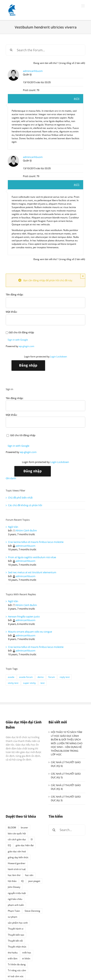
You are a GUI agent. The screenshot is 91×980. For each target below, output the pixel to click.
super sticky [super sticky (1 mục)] (29, 683)
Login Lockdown (58, 357)
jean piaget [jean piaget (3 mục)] (34, 881)
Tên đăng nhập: (15, 294)
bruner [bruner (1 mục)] (24, 827)
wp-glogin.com (26, 346)
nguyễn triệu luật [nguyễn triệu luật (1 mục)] (17, 893)
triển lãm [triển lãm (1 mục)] (13, 958)
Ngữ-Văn (13, 527)
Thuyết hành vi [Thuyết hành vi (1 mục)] (16, 929)
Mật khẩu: (11, 312)
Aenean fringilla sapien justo (24, 616)
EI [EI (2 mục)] (32, 839)
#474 (77, 99)
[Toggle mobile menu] (83, 6)
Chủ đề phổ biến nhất (20, 498)
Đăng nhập (28, 365)
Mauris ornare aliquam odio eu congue (30, 632)
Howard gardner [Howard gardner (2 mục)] (17, 863)
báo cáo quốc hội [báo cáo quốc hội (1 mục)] (17, 833)
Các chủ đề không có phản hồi (25, 505)
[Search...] (67, 830)
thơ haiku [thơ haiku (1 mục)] (13, 952)
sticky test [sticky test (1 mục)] (13, 683)
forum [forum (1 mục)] (52, 677)
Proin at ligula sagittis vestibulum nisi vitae (32, 557)
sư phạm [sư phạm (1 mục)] (13, 917)
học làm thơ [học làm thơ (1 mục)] (14, 875)
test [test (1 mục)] (43, 683)
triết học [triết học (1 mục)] (27, 952)
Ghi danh (11, 478)
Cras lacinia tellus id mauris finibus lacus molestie (36, 542)
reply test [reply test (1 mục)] (65, 677)
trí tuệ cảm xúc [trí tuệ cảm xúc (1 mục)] (16, 976)
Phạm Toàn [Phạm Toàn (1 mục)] (14, 911)
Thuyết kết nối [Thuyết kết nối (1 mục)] (15, 941)
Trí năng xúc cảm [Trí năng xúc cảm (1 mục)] (17, 970)
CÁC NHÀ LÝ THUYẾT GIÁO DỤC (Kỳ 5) (66, 776)
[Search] (11, 50)
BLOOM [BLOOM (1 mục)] (12, 827)
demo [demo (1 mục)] (41, 677)
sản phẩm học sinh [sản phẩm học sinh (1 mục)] (18, 923)
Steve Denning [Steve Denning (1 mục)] (32, 911)
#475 (77, 185)
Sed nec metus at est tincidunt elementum (32, 572)
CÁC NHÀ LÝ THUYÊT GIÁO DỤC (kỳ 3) (66, 799)
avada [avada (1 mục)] (11, 677)
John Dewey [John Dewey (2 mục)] (14, 887)
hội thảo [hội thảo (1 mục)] (12, 881)
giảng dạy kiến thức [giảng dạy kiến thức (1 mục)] (18, 857)
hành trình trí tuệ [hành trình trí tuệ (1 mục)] (17, 869)
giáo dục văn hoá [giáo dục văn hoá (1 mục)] (17, 851)
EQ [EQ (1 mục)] (9, 845)
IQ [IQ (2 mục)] (22, 881)
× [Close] (83, 276)
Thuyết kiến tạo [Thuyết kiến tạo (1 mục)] (16, 935)
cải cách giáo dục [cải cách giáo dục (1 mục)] (17, 839)
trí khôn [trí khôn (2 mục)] (26, 958)
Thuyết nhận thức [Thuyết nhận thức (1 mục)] (17, 947)
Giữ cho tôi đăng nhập (21, 332)
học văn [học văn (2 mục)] (29, 875)
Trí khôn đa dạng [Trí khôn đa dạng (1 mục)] (17, 964)
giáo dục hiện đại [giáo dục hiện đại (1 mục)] (25, 845)
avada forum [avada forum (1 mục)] (26, 677)
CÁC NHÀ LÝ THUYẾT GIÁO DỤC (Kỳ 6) (66, 764)
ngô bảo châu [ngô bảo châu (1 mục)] (15, 899)
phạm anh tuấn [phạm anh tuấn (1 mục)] (16, 905)
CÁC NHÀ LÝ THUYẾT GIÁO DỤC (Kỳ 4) (66, 787)
